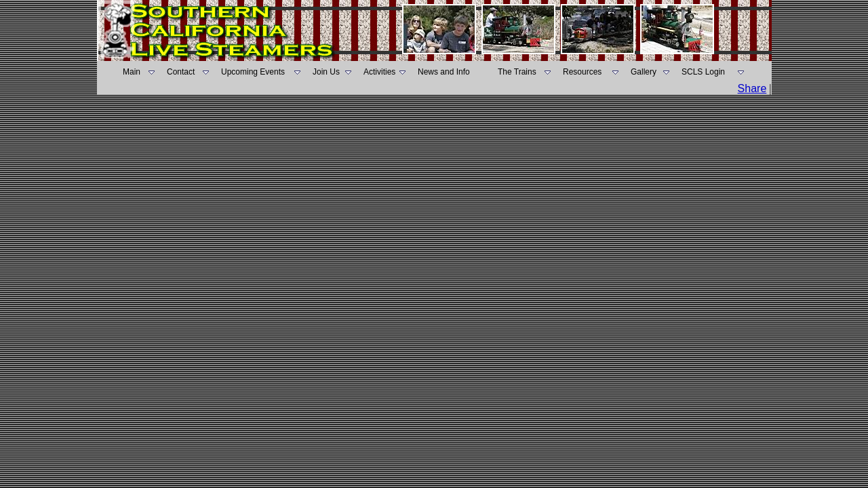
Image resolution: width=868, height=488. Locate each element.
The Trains (517, 72)
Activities (379, 72)
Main (132, 72)
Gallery (644, 72)
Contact (181, 72)
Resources (582, 72)
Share (752, 88)
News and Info (444, 72)
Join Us (326, 72)
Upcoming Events (253, 72)
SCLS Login (703, 72)
